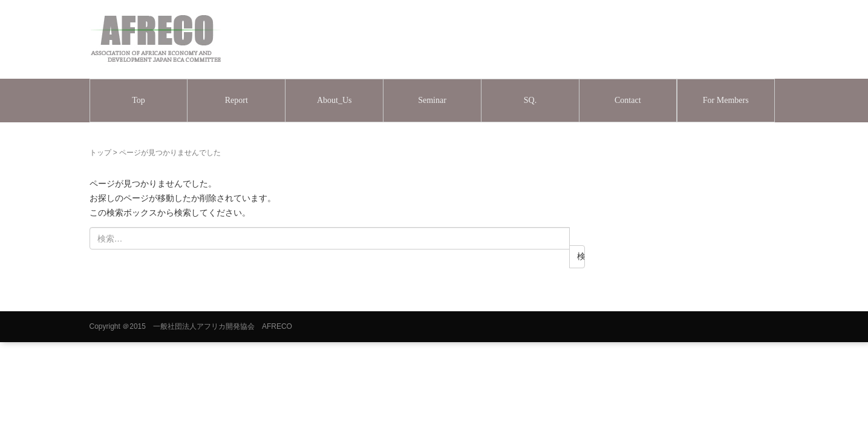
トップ (100, 153)
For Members (726, 100)
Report (237, 100)
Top (139, 100)
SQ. (530, 100)
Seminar (432, 100)
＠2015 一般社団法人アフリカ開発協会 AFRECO (207, 326)
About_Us (334, 100)
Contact (628, 100)
